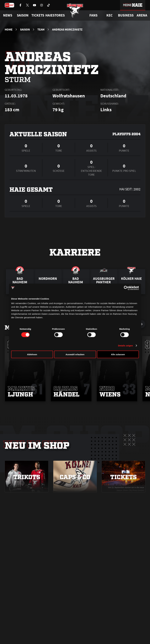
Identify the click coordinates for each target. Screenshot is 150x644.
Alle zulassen (118, 354)
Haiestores (55, 15)
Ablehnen (32, 354)
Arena (142, 15)
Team (41, 29)
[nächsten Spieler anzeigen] (141, 324)
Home (9, 29)
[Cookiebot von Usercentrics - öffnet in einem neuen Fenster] (126, 288)
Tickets (38, 15)
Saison (25, 29)
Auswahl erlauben (75, 354)
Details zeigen (125, 345)
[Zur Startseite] (75, 12)
